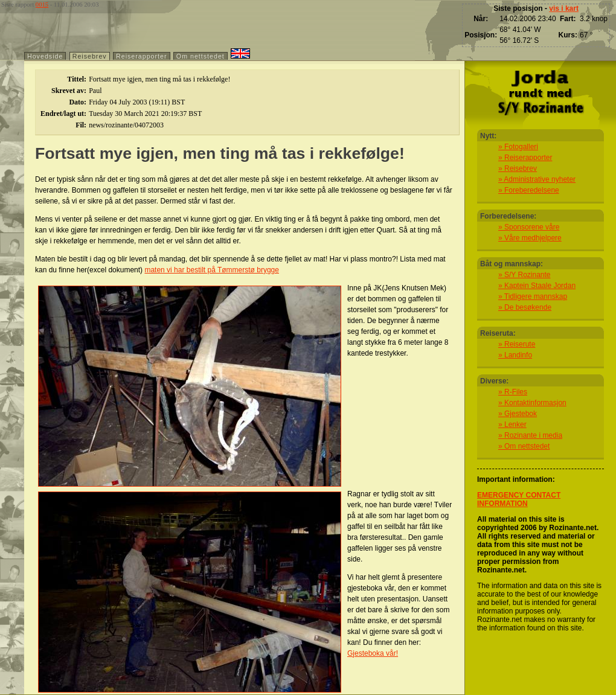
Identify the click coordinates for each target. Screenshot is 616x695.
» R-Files (513, 392)
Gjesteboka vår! (373, 653)
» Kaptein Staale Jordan (537, 286)
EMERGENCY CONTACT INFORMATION (519, 499)
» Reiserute (517, 344)
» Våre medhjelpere (530, 238)
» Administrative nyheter (537, 179)
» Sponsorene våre (529, 227)
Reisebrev (90, 56)
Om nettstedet (201, 56)
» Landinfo (515, 355)
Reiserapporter (141, 56)
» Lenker (512, 424)
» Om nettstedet (524, 446)
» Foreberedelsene (529, 190)
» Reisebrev (518, 168)
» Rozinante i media (530, 435)
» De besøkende (525, 307)
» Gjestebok (518, 414)
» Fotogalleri (518, 147)
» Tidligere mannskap (533, 296)
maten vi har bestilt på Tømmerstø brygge (212, 270)
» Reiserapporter (525, 158)
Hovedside (45, 56)
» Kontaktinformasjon (532, 403)
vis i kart (564, 8)
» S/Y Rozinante (525, 275)
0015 (42, 5)
